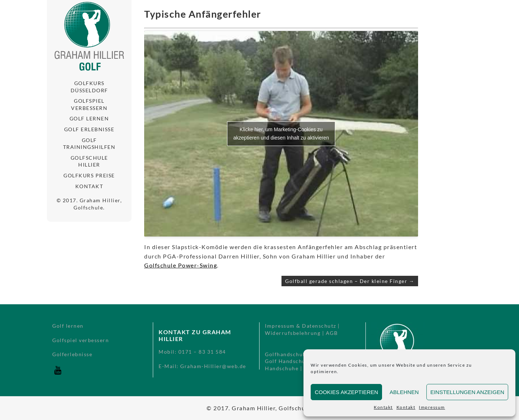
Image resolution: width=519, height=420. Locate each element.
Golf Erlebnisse (89, 129)
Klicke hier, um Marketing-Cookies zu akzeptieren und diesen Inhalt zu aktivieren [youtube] (281, 134)
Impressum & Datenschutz (301, 326)
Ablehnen (404, 392)
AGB (332, 333)
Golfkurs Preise (89, 175)
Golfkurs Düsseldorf (89, 87)
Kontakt (383, 407)
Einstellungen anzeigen (467, 392)
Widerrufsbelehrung (293, 333)
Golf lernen (89, 118)
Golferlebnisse (72, 354)
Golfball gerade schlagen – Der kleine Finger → (350, 281)
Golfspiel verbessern (89, 104)
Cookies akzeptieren (346, 392)
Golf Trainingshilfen (89, 144)
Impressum (432, 407)
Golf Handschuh (287, 361)
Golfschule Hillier (89, 161)
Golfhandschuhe (287, 354)
